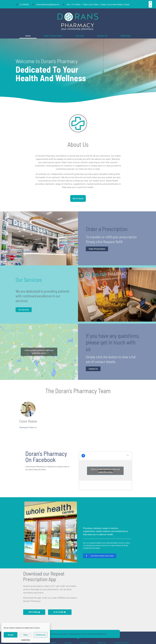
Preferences (41, 635)
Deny (26, 635)
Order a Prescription (53, 36)
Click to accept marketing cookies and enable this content (39, 352)
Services (80, 36)
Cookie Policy (26, 640)
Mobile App (126, 36)
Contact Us (102, 36)
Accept (11, 635)
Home (28, 36)
